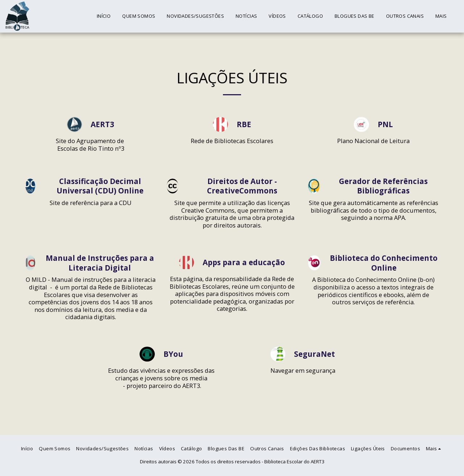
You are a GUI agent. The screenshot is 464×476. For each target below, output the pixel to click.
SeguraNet (314, 354)
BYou (173, 354)
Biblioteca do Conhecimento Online (384, 263)
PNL (385, 124)
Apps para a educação (244, 262)
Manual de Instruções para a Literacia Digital (100, 263)
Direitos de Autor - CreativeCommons (242, 186)
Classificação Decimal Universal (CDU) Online (100, 186)
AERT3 (102, 124)
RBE (244, 124)
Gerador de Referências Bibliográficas (383, 186)
